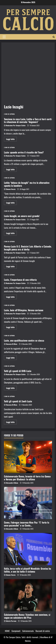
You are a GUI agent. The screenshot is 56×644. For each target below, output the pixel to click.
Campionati (16, 631)
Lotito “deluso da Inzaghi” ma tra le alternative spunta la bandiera (27, 184)
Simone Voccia (11, 189)
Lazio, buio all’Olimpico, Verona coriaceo (24, 310)
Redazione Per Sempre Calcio (16, 125)
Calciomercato (28, 631)
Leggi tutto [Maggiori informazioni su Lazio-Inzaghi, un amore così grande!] (11, 233)
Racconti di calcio (43, 631)
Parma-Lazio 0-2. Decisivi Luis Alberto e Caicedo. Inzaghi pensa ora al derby (28, 248)
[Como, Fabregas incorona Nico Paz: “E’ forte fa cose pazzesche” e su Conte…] (28, 503)
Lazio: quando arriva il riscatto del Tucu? (24, 152)
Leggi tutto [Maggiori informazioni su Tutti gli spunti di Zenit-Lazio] (11, 422)
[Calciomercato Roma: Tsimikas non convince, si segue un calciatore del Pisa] (28, 595)
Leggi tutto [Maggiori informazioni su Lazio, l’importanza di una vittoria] (11, 297)
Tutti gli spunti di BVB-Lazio (18, 371)
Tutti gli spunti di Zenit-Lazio (18, 401)
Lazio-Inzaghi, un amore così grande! (22, 216)
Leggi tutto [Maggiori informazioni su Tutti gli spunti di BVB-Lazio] (11, 388)
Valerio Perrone (11, 621)
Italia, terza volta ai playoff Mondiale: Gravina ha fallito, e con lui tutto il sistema (27, 570)
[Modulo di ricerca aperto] (54, 37)
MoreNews (44, 637)
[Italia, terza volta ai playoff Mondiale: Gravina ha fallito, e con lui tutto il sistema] (28, 549)
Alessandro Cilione (12, 483)
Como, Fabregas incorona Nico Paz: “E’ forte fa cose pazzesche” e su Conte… (27, 524)
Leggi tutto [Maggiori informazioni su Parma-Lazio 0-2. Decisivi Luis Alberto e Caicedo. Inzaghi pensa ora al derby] (11, 267)
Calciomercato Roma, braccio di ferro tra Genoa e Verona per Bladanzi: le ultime (27, 478)
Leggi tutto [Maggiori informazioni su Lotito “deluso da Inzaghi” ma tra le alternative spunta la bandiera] (11, 203)
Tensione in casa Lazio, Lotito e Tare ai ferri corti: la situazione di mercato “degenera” (28, 121)
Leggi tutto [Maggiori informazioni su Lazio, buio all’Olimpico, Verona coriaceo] (11, 328)
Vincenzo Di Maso (12, 344)
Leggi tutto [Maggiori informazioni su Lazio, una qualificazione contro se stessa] (11, 358)
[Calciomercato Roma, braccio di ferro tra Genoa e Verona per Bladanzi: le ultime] (28, 457)
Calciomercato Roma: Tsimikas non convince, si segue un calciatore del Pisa (27, 616)
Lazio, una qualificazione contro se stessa (24, 340)
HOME (7, 631)
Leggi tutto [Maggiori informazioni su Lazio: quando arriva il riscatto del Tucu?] (11, 170)
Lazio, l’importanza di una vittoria (20, 280)
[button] (4, 37)
